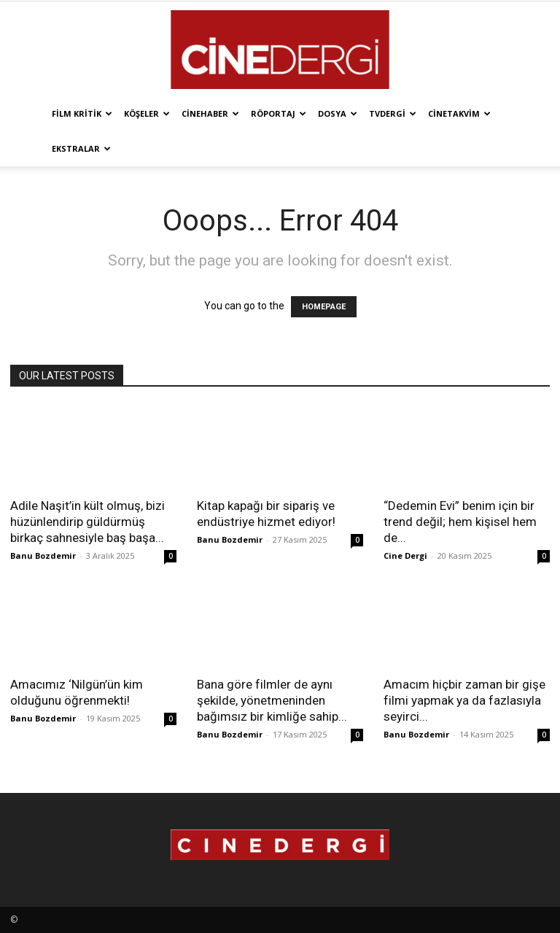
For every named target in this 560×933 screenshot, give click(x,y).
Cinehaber (210, 113)
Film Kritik (82, 113)
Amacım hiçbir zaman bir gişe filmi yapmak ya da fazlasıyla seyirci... (464, 700)
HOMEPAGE (324, 307)
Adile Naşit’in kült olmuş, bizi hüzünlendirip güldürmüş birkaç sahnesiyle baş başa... (87, 522)
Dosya (338, 113)
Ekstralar (81, 148)
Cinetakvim (459, 113)
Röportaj (279, 113)
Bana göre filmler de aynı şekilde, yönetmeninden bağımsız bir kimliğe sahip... (272, 700)
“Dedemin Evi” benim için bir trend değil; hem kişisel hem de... (460, 522)
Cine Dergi (405, 555)
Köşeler (147, 113)
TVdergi (393, 113)
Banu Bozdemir (43, 555)
